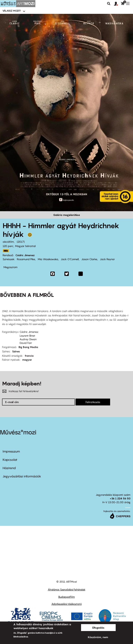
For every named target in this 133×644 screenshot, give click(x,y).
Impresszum (11, 451)
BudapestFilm (67, 597)
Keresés (109, 4)
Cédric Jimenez (25, 255)
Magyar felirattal (25, 246)
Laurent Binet (27, 336)
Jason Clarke (89, 259)
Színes (16, 351)
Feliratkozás (93, 402)
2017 (21, 242)
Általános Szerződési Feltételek (67, 590)
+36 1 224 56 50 (120, 498)
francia (29, 356)
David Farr (26, 343)
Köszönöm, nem (98, 637)
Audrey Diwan (28, 339)
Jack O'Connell (70, 259)
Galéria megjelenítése (67, 215)
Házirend (9, 468)
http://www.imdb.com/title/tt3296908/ (6, 251)
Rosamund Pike (26, 259)
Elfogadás (98, 628)
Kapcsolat (10, 460)
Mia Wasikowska (48, 259)
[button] (117, 4)
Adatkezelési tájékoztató (67, 604)
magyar (27, 360)
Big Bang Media (28, 347)
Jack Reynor (107, 259)
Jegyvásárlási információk (22, 476)
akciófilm (8, 242)
